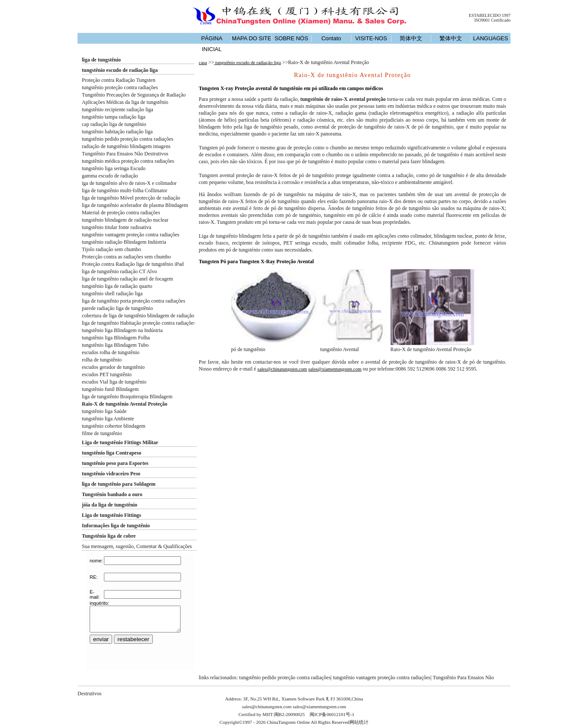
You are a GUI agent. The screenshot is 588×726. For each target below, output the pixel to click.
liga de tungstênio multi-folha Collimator (124, 190)
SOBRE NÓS (291, 38)
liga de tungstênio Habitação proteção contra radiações (139, 323)
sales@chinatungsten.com (282, 369)
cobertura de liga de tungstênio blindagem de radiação (138, 316)
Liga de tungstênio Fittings (111, 515)
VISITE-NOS (371, 38)
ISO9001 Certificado (492, 20)
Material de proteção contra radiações (121, 213)
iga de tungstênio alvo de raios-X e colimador (129, 183)
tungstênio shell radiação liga (112, 294)
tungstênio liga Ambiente (108, 419)
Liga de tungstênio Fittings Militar (120, 442)
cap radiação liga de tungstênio (114, 124)
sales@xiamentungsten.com (335, 369)
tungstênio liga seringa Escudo (114, 168)
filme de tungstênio (102, 433)
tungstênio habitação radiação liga (117, 132)
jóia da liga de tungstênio (110, 505)
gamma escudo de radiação (110, 176)
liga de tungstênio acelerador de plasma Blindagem (135, 205)
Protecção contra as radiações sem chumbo (126, 257)
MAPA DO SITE (252, 38)
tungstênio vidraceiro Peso (111, 474)
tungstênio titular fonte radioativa (116, 227)
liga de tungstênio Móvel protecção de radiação (131, 198)
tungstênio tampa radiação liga (114, 117)
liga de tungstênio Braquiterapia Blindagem (127, 397)
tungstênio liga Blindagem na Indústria (122, 330)
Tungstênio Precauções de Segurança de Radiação (134, 95)
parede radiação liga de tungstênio (117, 308)
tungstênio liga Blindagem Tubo (115, 345)
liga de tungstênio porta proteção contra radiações (134, 301)
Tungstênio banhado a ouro (112, 494)
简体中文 (411, 38)
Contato (331, 38)
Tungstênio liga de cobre (109, 536)
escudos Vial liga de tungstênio (114, 382)
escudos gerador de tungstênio (113, 367)
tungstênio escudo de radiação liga (120, 70)
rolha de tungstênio (102, 360)
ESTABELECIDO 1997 (490, 15)
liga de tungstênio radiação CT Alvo (119, 271)
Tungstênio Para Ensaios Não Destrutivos (125, 154)
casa (203, 62)
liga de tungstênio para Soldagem (119, 484)
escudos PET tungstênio (107, 374)
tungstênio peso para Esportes (115, 463)
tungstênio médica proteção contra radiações (128, 161)
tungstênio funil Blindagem (110, 389)
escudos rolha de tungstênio (111, 352)
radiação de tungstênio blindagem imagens (126, 146)
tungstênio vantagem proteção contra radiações (131, 235)
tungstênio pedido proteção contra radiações (128, 139)
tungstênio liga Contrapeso (111, 453)
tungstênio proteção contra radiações (120, 87)
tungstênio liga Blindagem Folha (116, 338)
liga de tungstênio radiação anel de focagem (128, 279)
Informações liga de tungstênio (116, 526)
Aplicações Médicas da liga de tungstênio (125, 102)
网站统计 (359, 722)
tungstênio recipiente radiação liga (118, 110)
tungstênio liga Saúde (104, 411)
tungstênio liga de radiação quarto (117, 286)
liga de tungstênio (101, 60)
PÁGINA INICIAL (212, 44)
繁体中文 (451, 38)
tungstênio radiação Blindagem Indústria (124, 242)
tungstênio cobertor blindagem (114, 426)
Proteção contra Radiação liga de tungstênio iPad (133, 264)
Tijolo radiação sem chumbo (111, 249)
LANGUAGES (491, 38)
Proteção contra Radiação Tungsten (119, 80)
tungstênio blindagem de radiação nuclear (125, 220)
